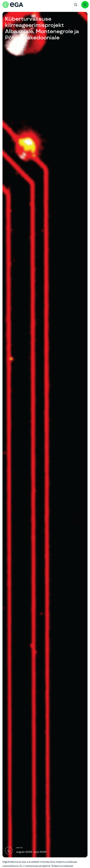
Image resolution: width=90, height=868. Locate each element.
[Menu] (85, 5)
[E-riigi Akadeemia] (13, 5)
